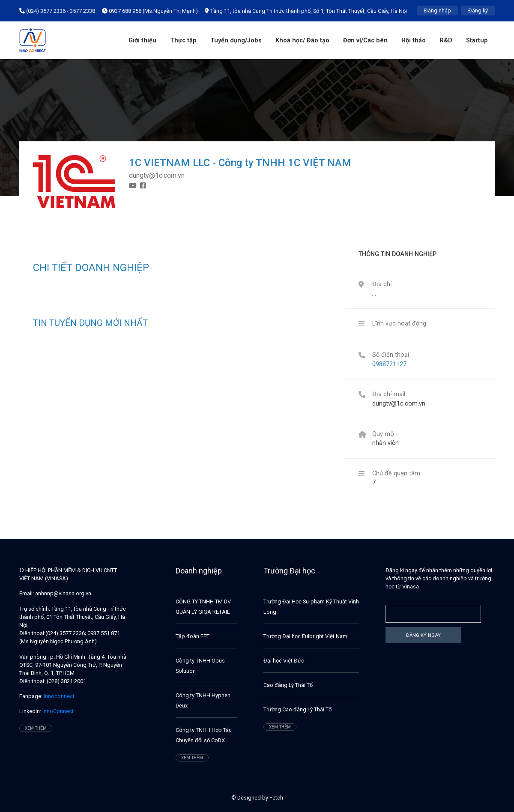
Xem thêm (36, 728)
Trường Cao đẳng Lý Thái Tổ (297, 709)
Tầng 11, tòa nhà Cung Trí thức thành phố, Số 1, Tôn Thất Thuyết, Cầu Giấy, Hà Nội (306, 11)
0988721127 (389, 364)
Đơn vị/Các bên (365, 40)
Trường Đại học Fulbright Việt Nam (305, 636)
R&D (446, 40)
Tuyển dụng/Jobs (236, 40)
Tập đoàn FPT (193, 636)
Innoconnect (58, 696)
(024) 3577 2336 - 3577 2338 (57, 11)
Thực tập (183, 40)
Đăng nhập (438, 10)
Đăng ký (478, 10)
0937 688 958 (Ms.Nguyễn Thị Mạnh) (150, 11)
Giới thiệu (142, 40)
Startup (477, 40)
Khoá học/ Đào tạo (302, 40)
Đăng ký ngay (423, 635)
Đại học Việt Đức (284, 661)
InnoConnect (57, 711)
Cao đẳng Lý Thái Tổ (288, 685)
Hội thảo (414, 40)
